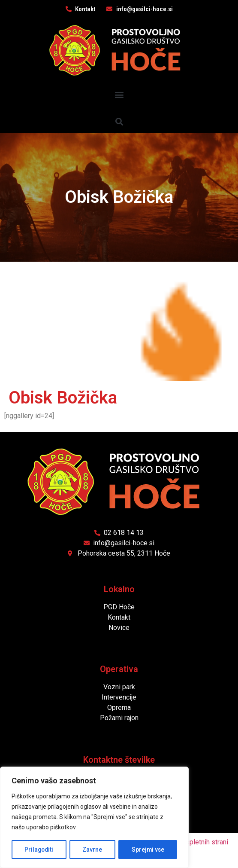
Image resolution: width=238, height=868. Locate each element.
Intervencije (119, 697)
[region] (94, 818)
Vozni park (119, 687)
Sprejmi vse (148, 850)
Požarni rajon (119, 718)
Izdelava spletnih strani (193, 842)
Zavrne (93, 850)
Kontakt (119, 617)
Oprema (119, 708)
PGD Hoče (119, 607)
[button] (119, 94)
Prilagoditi (39, 850)
